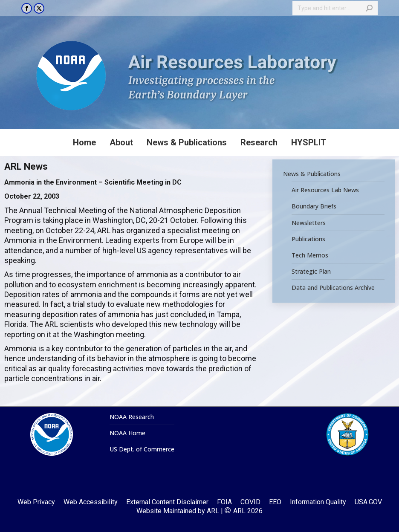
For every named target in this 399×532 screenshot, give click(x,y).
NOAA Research (132, 417)
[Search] (335, 8)
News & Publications (312, 174)
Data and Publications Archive (333, 288)
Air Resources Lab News (325, 190)
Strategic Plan (311, 272)
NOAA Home (127, 433)
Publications (308, 239)
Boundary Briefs (314, 207)
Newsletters (309, 223)
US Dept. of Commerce (142, 449)
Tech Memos (310, 255)
